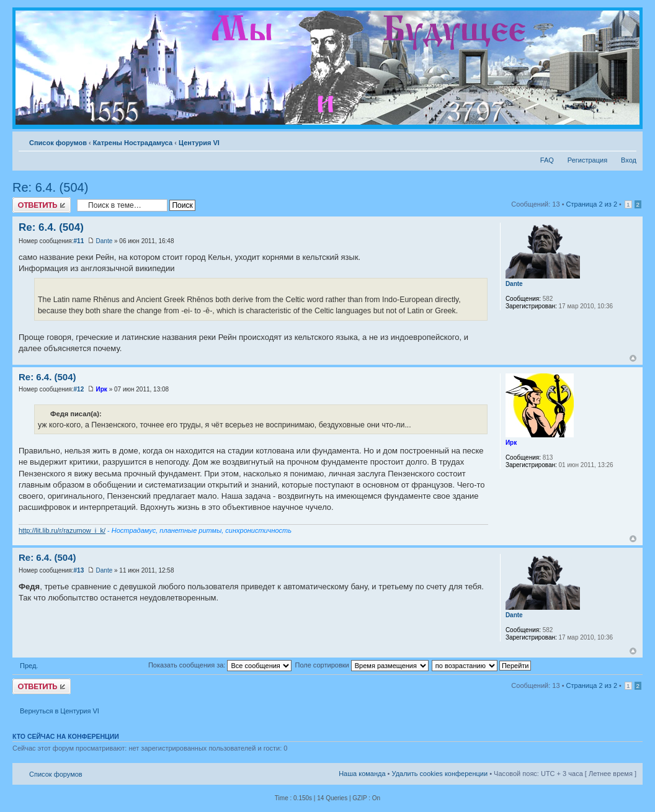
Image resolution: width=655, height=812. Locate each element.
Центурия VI (199, 143)
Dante (105, 241)
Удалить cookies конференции (440, 774)
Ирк (102, 389)
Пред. (29, 666)
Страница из (592, 204)
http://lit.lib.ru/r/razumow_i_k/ (62, 530)
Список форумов (58, 143)
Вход (629, 160)
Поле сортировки (361, 665)
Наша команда (362, 774)
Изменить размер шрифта (627, 140)
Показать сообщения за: (220, 665)
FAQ (547, 160)
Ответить (42, 205)
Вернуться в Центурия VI (60, 711)
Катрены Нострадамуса (133, 143)
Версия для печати (608, 140)
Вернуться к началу (633, 358)
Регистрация (587, 160)
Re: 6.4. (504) (50, 187)
